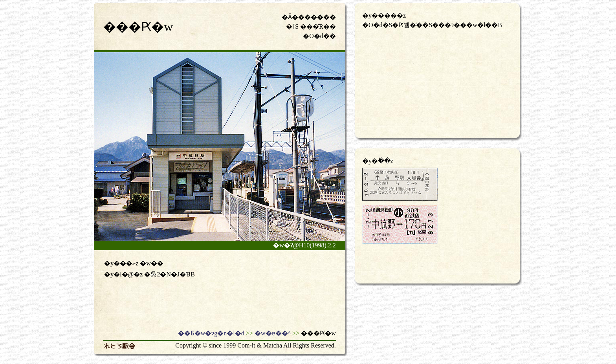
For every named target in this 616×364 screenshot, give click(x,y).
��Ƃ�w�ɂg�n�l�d (211, 333)
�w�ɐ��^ (273, 333)
